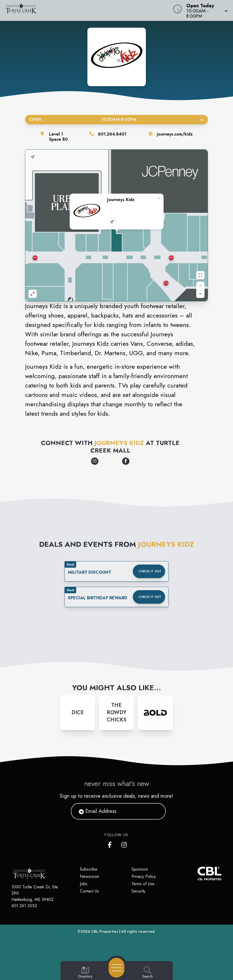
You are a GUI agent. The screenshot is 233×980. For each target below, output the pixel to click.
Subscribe (89, 869)
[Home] (88, 10)
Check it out (150, 571)
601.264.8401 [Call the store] (112, 134)
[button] (205, 10)
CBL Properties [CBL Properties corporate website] (105, 931)
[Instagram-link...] (78, 713)
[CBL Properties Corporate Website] (198, 873)
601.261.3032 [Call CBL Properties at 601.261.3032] (24, 906)
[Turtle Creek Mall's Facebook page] (111, 844)
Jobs (84, 884)
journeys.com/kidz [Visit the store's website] (175, 134)
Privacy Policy (144, 876)
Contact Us (89, 891)
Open (116, 119)
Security (138, 891)
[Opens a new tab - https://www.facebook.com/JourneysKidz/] (126, 461)
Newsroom (89, 876)
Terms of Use (143, 884)
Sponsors (140, 869)
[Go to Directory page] (85, 973)
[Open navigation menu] (116, 968)
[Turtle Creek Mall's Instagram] (124, 844)
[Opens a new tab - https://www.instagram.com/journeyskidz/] (95, 461)
